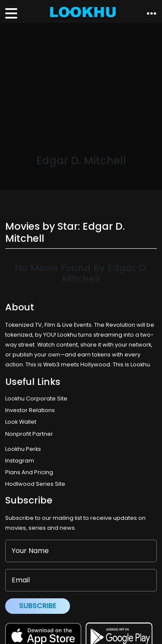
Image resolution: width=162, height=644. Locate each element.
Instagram (20, 461)
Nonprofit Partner (29, 434)
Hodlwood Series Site (35, 484)
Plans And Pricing (29, 472)
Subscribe (38, 606)
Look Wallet (21, 422)
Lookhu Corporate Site (38, 399)
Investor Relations (30, 410)
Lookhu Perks (23, 449)
